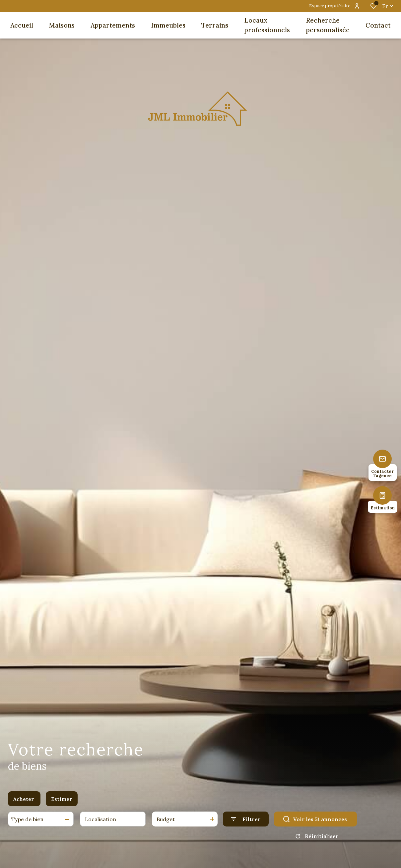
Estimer (62, 801)
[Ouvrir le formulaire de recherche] (246, 821)
